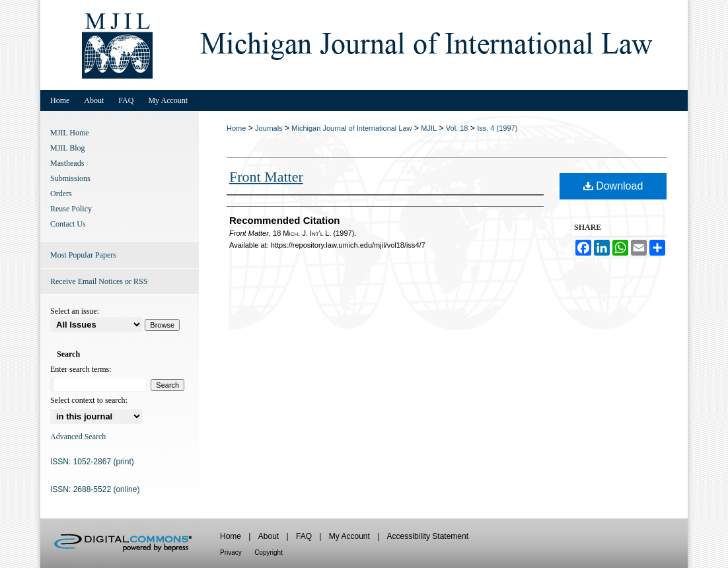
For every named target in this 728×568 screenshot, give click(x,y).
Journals (269, 128)
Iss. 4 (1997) (497, 128)
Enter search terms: (81, 369)
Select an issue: (75, 311)
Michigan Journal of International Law (351, 128)
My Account (349, 536)
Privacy (231, 552)
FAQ (304, 536)
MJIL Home (70, 133)
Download (613, 186)
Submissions (70, 178)
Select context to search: (89, 400)
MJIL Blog (68, 148)
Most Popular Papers (83, 255)
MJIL (429, 128)
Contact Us (68, 224)
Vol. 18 (457, 128)
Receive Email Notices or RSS (99, 281)
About (269, 536)
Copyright (269, 552)
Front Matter (266, 177)
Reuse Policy (71, 209)
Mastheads (67, 163)
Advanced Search (78, 437)
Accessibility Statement (428, 536)
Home (236, 128)
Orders (61, 194)
